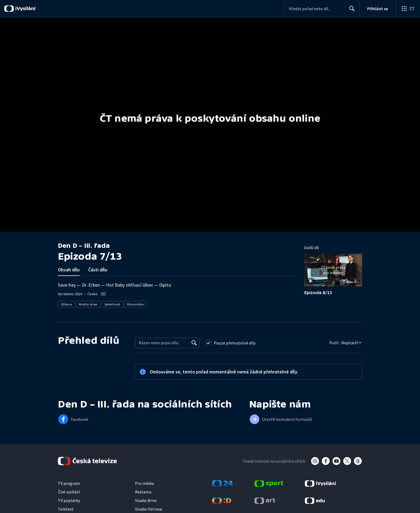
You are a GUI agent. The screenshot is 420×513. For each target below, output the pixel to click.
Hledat (350, 11)
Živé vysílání (69, 492)
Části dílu (98, 270)
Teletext (66, 509)
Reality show (88, 304)
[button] (333, 272)
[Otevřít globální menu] (408, 9)
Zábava (66, 304)
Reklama (143, 492)
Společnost (112, 304)
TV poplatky (69, 500)
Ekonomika (136, 304)
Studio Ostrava (149, 509)
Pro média (144, 483)
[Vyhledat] (194, 343)
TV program (69, 483)
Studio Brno (146, 500)
